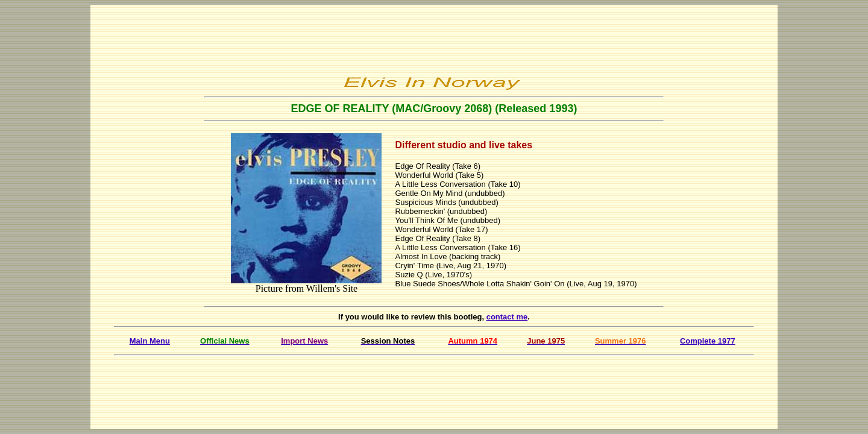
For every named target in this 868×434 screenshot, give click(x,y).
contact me (507, 317)
